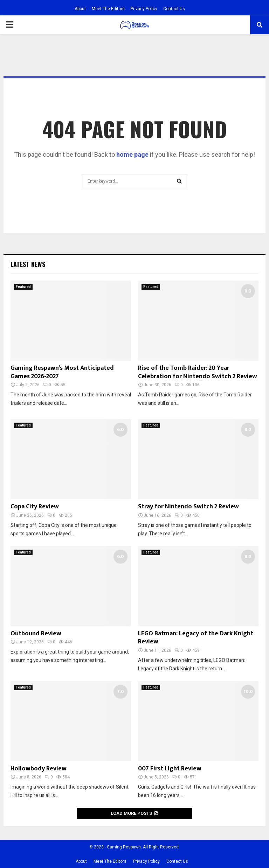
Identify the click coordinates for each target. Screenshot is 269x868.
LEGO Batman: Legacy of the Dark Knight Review (196, 638)
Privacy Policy (144, 9)
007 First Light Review (170, 769)
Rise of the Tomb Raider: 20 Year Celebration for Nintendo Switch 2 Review (198, 372)
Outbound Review (36, 634)
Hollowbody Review (39, 769)
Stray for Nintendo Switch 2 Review (188, 507)
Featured (23, 287)
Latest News (28, 264)
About (80, 9)
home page (132, 154)
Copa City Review (35, 507)
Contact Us (174, 9)
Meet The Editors (108, 9)
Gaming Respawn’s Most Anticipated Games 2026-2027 (62, 372)
